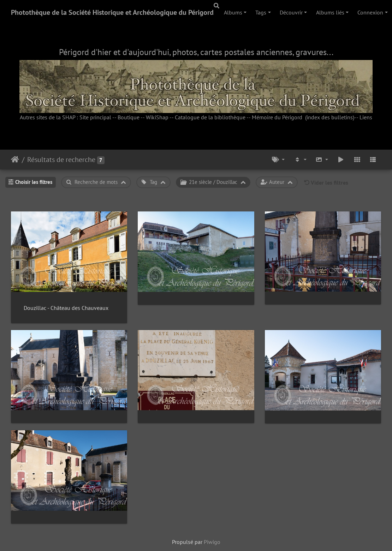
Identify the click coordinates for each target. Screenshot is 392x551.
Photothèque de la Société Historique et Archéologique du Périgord (112, 12)
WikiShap (157, 117)
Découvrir (291, 12)
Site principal (95, 117)
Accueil (15, 160)
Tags (261, 12)
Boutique (129, 117)
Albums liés (330, 12)
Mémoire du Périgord (277, 117)
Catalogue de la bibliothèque (210, 117)
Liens (366, 117)
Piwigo (212, 542)
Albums (233, 12)
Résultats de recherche (61, 160)
